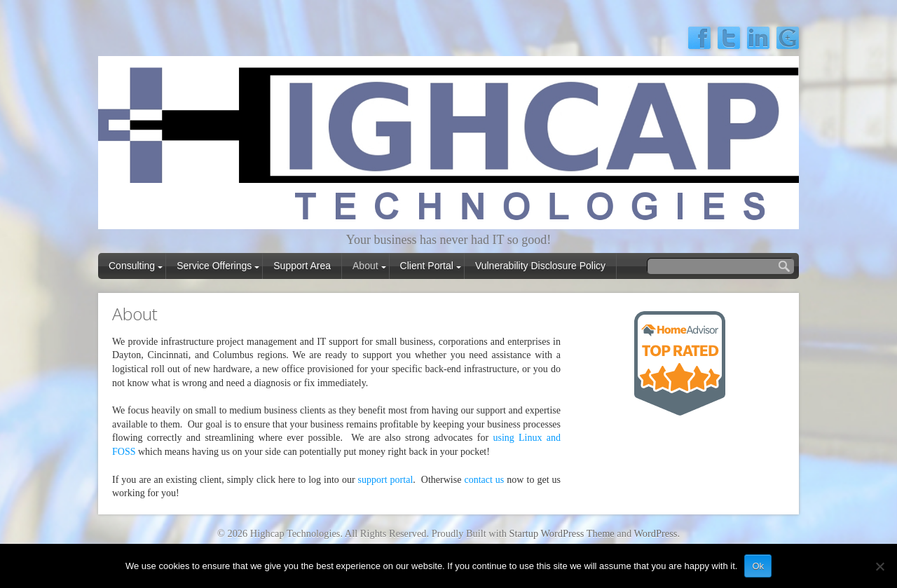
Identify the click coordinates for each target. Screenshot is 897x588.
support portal (386, 480)
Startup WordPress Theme (562, 533)
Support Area (302, 266)
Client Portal (427, 266)
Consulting (132, 266)
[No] (879, 566)
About (365, 266)
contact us (484, 480)
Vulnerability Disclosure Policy (540, 266)
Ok (758, 566)
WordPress (655, 533)
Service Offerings (214, 266)
